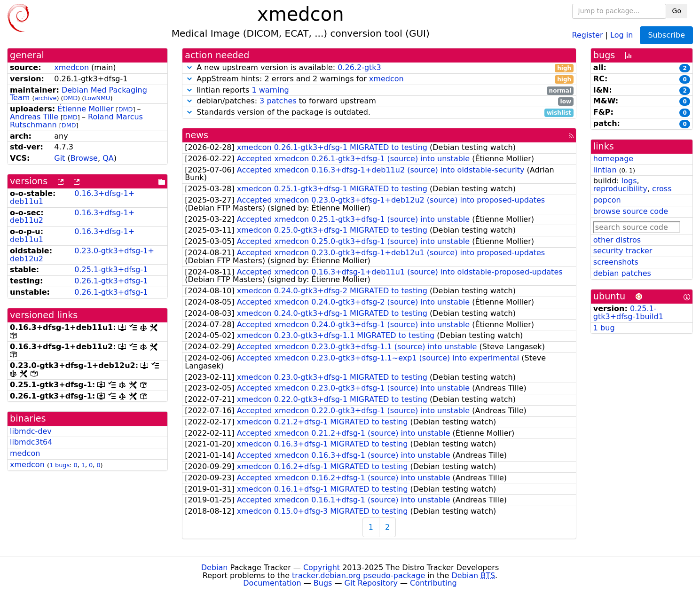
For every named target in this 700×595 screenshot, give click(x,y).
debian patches (622, 273)
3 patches (278, 101)
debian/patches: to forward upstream (379, 101)
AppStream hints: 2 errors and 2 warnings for (379, 79)
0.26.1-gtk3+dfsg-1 (111, 281)
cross (662, 189)
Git (59, 158)
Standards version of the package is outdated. (379, 113)
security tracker (623, 251)
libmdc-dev (31, 431)
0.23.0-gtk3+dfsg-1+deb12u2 (82, 255)
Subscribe (666, 35)
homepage (613, 159)
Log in (621, 35)
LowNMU (97, 98)
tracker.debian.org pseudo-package (358, 575)
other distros (617, 240)
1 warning (270, 90)
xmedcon (71, 67)
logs (629, 181)
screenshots (616, 262)
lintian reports (379, 90)
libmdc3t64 (31, 442)
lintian (605, 170)
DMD (70, 98)
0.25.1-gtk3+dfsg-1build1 (628, 313)
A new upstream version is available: (379, 68)
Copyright (322, 568)
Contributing (433, 583)
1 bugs (59, 465)
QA (108, 158)
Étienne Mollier (85, 109)
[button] (189, 67)
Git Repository (371, 583)
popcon (607, 200)
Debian (215, 568)
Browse (84, 158)
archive (45, 98)
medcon (25, 453)
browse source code (631, 211)
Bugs (323, 583)
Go (677, 11)
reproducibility (620, 189)
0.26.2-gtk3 (359, 67)
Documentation (272, 583)
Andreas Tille (34, 117)
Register (588, 35)
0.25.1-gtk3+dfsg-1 (111, 270)
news (197, 135)
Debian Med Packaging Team (79, 94)
